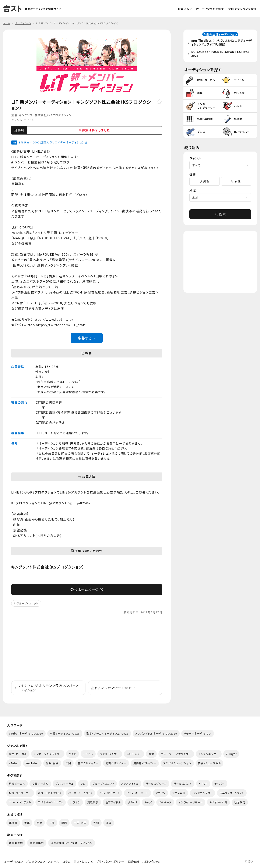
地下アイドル (113, 802)
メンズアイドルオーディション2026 (156, 733)
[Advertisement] (87, 648)
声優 (151, 754)
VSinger (231, 754)
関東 (39, 823)
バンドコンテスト (202, 793)
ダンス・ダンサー (110, 754)
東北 (27, 823)
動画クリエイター (116, 763)
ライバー (220, 784)
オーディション (14, 862)
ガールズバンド (183, 784)
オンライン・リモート (190, 802)
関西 (64, 823)
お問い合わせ (151, 862)
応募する (87, 338)
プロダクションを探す (242, 9)
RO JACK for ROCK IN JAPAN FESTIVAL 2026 (222, 54)
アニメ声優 (179, 793)
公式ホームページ (87, 590)
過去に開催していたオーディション (72, 843)
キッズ (148, 802)
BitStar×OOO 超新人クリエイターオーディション (53, 142)
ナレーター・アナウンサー (176, 754)
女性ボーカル (40, 784)
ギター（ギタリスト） (50, 793)
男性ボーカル (17, 784)
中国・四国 (80, 823)
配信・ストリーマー (20, 793)
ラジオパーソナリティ (51, 802)
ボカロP (133, 802)
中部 (52, 823)
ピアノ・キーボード (137, 793)
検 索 (220, 216)
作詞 (68, 763)
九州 (96, 823)
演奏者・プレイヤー (145, 763)
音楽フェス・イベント (232, 793)
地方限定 (240, 802)
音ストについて (83, 862)
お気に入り (185, 9)
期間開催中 (16, 843)
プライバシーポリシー (110, 862)
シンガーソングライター (48, 754)
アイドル (29, 120)
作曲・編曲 (52, 763)
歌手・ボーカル (18, 754)
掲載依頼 (133, 862)
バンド (73, 754)
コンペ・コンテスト (20, 802)
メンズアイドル (130, 784)
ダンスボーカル (65, 784)
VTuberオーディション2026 (26, 733)
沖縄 (109, 823)
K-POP (203, 784)
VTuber (14, 763)
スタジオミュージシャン (177, 763)
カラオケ (75, 802)
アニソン (161, 793)
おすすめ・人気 (218, 802)
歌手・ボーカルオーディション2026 (108, 733)
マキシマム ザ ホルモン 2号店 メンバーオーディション (47, 688)
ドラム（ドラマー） (110, 793)
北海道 (13, 823)
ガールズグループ (156, 784)
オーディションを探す (210, 9)
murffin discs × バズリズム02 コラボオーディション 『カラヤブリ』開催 (221, 43)
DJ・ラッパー (134, 754)
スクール (54, 862)
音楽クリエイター (88, 763)
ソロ (83, 784)
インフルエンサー (209, 754)
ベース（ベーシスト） (80, 793)
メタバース (165, 802)
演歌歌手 (93, 802)
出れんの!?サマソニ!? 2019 (114, 688)
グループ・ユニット (27, 603)
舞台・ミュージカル (209, 763)
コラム (66, 862)
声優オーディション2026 (65, 733)
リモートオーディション (198, 733)
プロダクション (35, 862)
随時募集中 (37, 843)
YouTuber (32, 763)
